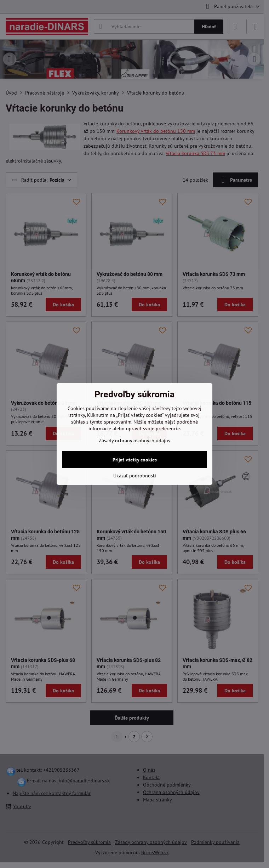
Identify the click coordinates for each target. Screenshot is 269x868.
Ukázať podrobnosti (135, 476)
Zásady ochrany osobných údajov (135, 441)
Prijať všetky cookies (135, 460)
